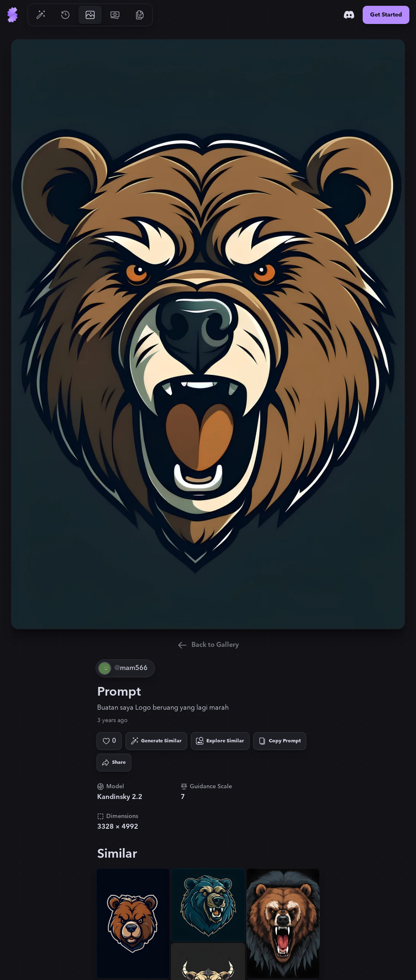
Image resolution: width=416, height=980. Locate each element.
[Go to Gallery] (90, 15)
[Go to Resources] (140, 15)
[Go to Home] (12, 15)
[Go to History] (65, 15)
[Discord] (349, 15)
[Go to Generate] (41, 15)
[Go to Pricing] (115, 15)
